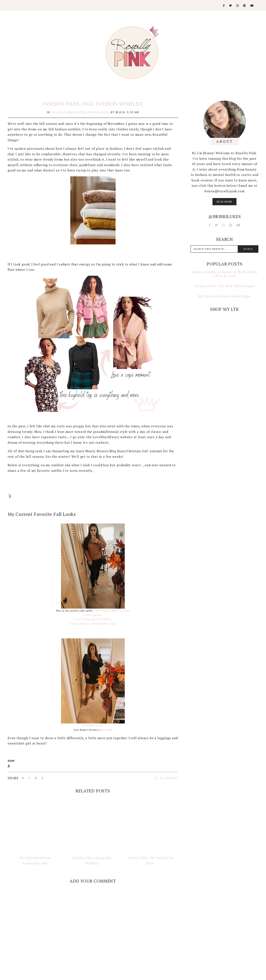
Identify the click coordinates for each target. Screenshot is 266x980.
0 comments (167, 778)
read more (224, 202)
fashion (79, 112)
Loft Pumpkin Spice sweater (112, 611)
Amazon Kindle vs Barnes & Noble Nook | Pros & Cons (224, 274)
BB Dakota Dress (93, 725)
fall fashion (61, 112)
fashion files (98, 112)
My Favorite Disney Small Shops (224, 296)
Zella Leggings (93, 615)
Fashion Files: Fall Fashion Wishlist (93, 104)
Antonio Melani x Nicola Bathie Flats (93, 624)
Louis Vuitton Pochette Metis (93, 619)
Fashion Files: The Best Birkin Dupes (225, 286)
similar (106, 730)
